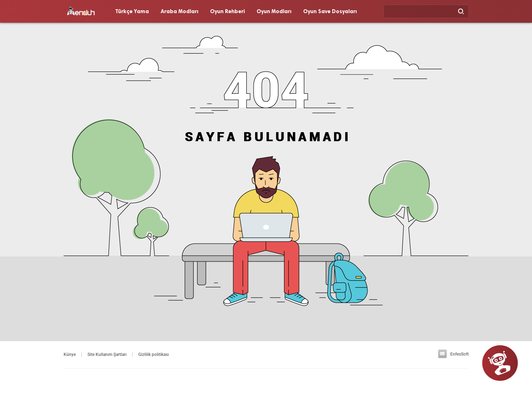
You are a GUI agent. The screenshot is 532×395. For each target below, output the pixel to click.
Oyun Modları (274, 11)
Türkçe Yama (132, 11)
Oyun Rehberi (227, 11)
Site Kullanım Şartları (107, 355)
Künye (70, 355)
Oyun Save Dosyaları (330, 11)
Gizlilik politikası (154, 355)
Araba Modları (179, 11)
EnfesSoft (453, 354)
